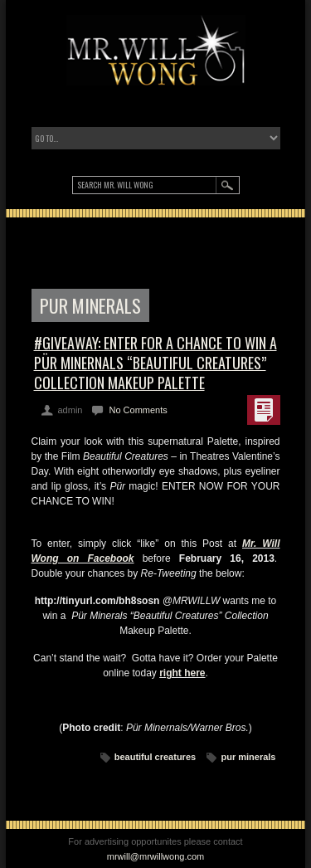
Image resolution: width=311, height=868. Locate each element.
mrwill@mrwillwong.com (156, 856)
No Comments (138, 410)
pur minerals (248, 757)
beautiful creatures (155, 757)
